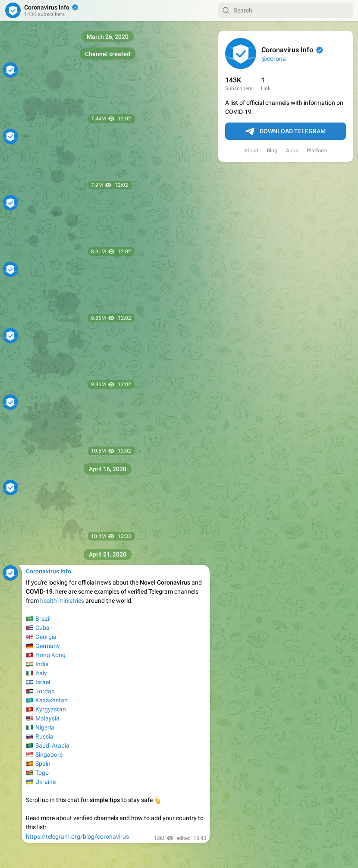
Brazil (43, 619)
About (251, 151)
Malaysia (47, 718)
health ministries (62, 601)
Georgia (46, 637)
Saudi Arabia (52, 745)
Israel (43, 682)
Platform (317, 151)
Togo (42, 773)
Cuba (42, 628)
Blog (272, 151)
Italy (41, 673)
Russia (44, 736)
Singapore (49, 755)
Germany (48, 646)
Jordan (45, 691)
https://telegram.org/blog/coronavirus (77, 837)
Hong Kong (50, 655)
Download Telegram (286, 132)
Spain (43, 764)
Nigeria (45, 727)
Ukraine (46, 782)
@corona (274, 59)
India (42, 664)
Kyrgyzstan (51, 709)
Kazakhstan (52, 700)
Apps (292, 151)
